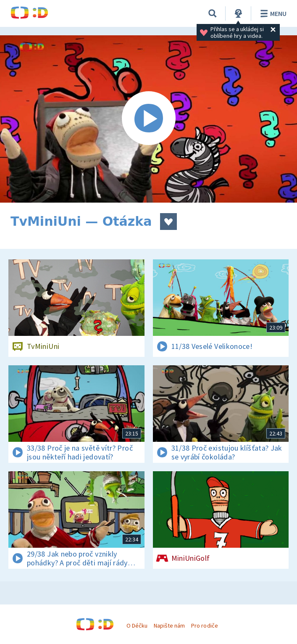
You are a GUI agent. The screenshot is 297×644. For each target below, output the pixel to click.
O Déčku (137, 626)
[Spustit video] (148, 119)
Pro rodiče (204, 626)
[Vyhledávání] (213, 13)
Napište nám (169, 626)
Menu (272, 13)
